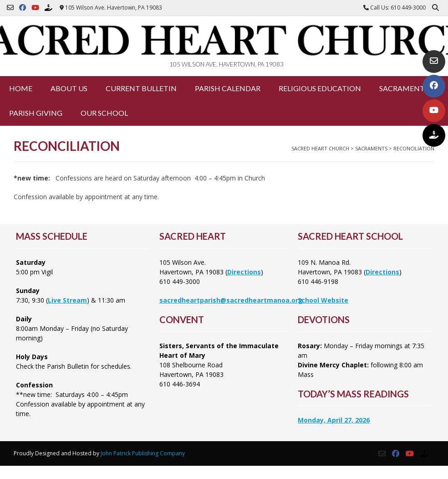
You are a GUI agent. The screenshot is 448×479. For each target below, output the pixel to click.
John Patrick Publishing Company (143, 453)
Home (21, 88)
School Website (323, 300)
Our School (104, 113)
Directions (244, 272)
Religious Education (320, 88)
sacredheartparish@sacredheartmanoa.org (231, 300)
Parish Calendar (228, 88)
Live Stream (67, 300)
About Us (69, 88)
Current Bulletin (141, 88)
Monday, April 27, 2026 (334, 420)
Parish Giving (36, 113)
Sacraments (404, 88)
